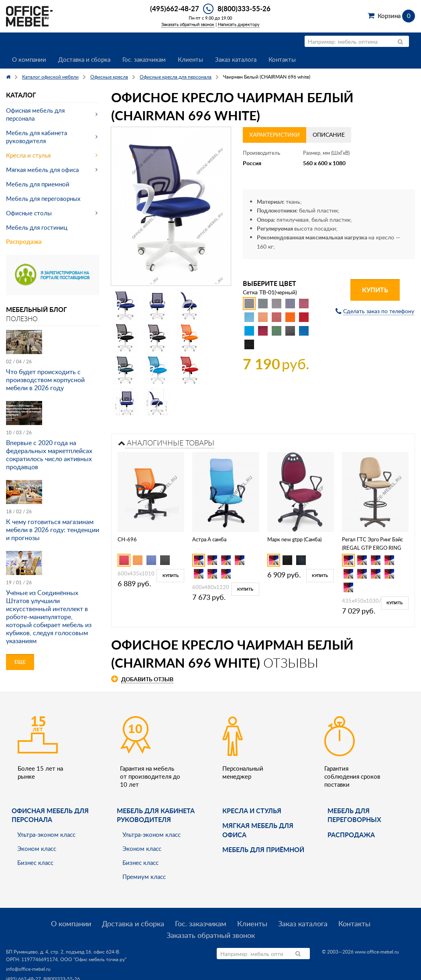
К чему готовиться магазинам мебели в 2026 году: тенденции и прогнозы (53, 530)
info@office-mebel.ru (28, 969)
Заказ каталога (236, 59)
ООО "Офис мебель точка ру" (93, 959)
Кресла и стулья (28, 155)
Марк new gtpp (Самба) (294, 539)
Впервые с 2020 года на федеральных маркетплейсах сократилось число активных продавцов (49, 455)
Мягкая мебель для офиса (42, 170)
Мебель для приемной (38, 184)
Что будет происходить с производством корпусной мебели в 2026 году (45, 380)
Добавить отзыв (147, 679)
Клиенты (190, 59)
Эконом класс (37, 848)
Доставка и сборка (84, 59)
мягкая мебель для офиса (258, 830)
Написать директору (239, 24)
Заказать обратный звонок (188, 24)
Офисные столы (29, 213)
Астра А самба (209, 539)
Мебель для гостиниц (37, 227)
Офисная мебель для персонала (35, 114)
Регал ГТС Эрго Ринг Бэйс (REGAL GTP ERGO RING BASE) (372, 548)
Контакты (282, 59)
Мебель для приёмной (263, 849)
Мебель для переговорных (43, 198)
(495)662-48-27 (175, 8)
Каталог (21, 95)
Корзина (396, 16)
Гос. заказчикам (144, 59)
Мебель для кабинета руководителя (37, 137)
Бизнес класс (35, 863)
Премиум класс (144, 877)
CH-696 (127, 539)
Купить (375, 290)
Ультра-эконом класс (46, 834)
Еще (20, 662)
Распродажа (24, 242)
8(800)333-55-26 (244, 8)
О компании (29, 59)
